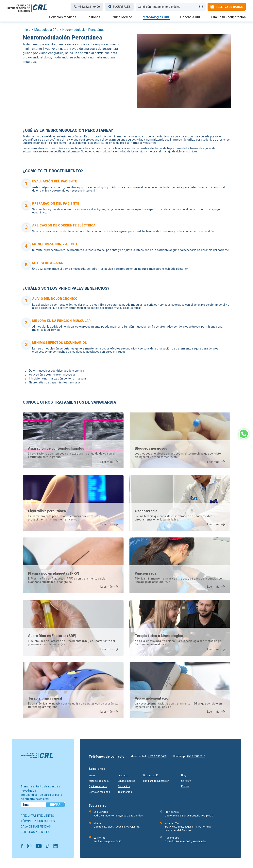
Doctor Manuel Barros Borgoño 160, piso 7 (189, 814)
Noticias (186, 781)
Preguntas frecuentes (37, 816)
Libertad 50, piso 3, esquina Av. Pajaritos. (117, 825)
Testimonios (125, 792)
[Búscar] (201, 7)
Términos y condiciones (38, 821)
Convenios (124, 786)
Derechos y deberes (35, 832)
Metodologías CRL (156, 17)
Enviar (55, 805)
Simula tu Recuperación (228, 17)
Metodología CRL (46, 30)
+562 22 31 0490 (157, 756)
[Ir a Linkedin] (56, 846)
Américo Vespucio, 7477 (107, 839)
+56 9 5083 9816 (196, 756)
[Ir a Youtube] (39, 846)
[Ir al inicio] (28, 12)
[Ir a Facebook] (22, 846)
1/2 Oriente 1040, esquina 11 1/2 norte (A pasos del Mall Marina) (191, 827)
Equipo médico (126, 781)
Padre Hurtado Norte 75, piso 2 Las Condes (118, 814)
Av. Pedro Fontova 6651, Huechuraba (186, 839)
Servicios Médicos (63, 17)
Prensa (185, 786)
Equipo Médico (121, 17)
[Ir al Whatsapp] (244, 434)
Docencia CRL (191, 17)
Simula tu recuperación (156, 781)
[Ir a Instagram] (29, 846)
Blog (184, 775)
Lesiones (93, 17)
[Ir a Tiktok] (48, 846)
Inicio (26, 30)
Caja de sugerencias (36, 827)
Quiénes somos (98, 786)
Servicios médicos (99, 792)
